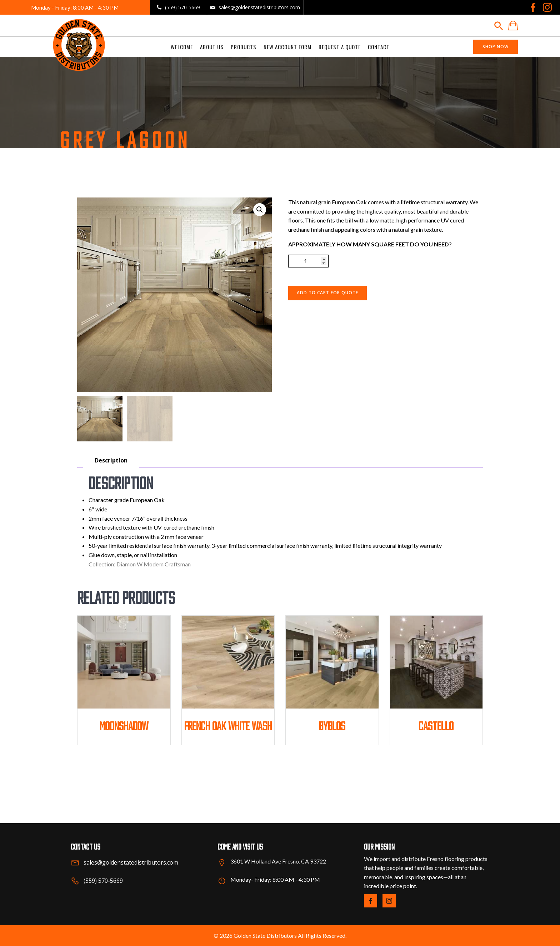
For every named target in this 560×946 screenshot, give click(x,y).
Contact (379, 47)
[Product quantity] (308, 261)
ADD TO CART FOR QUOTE (327, 293)
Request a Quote (340, 47)
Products (244, 47)
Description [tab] (111, 460)
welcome (182, 47)
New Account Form (287, 47)
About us (212, 47)
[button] (260, 210)
